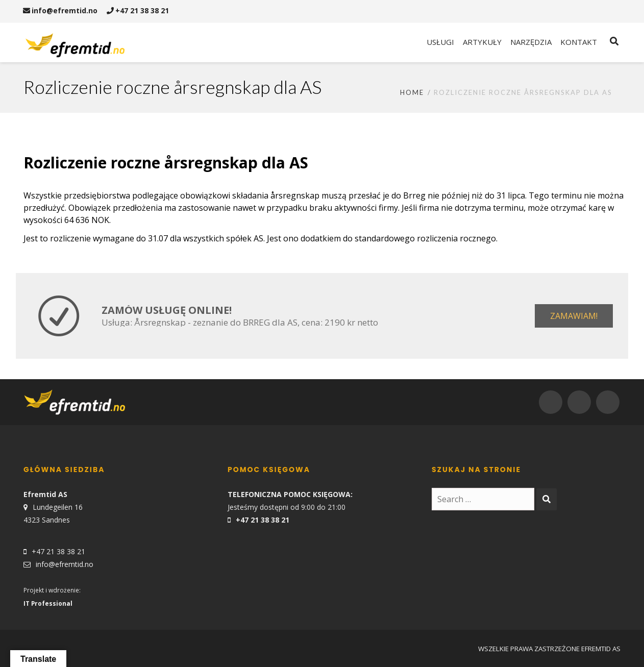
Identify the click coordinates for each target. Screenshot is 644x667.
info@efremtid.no (60, 10)
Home (412, 92)
